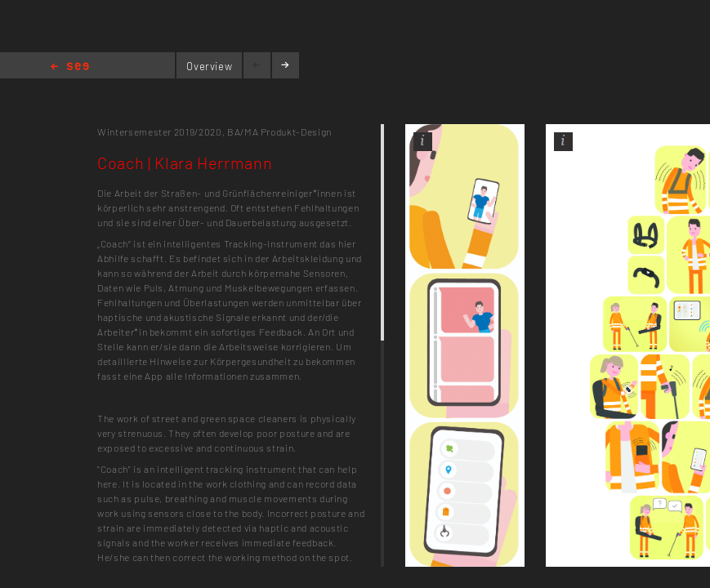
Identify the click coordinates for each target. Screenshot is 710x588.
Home (70, 67)
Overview (209, 66)
